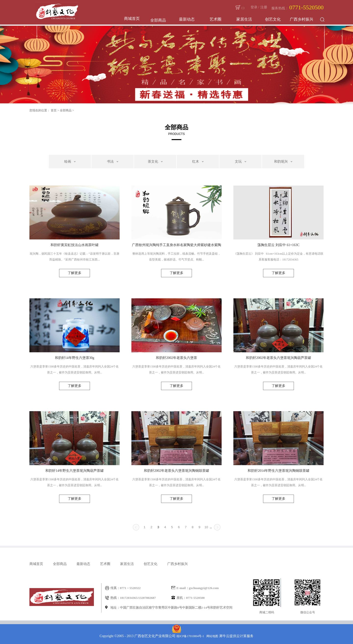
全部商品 (66, 110)
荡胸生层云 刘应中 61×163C (278, 245)
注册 (264, 7)
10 (206, 527)
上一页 (136, 527)
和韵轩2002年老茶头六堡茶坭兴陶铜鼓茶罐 (176, 471)
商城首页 (132, 19)
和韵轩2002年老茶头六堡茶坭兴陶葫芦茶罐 (278, 358)
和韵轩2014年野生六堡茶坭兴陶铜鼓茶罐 (278, 471)
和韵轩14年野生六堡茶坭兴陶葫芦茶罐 (75, 471)
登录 (254, 7)
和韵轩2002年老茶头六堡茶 (176, 358)
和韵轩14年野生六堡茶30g (75, 358)
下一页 (217, 527)
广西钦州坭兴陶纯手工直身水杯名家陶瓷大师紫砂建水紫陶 (176, 245)
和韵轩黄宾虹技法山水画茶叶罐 (75, 245)
